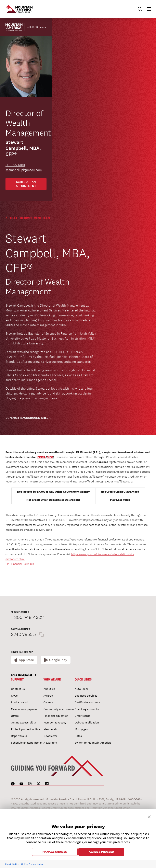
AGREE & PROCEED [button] (101, 852)
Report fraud (19, 736)
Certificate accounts (87, 702)
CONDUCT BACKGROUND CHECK (28, 418)
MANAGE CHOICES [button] (55, 852)
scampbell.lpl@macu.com (24, 170)
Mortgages (81, 729)
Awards (48, 696)
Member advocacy (55, 722)
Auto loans (82, 689)
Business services (86, 696)
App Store (26, 660)
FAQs (14, 696)
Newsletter (50, 736)
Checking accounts (87, 709)
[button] (147, 9)
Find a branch (20, 702)
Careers (48, 702)
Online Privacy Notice (32, 864)
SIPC (50, 457)
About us (49, 689)
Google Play (58, 660)
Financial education (56, 716)
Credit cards (82, 716)
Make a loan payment (24, 709)
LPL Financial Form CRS (20, 564)
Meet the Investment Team (28, 218)
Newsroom (50, 743)
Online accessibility (23, 722)
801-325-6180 (15, 165)
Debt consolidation (87, 722)
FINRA (42, 457)
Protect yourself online (25, 729)
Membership (51, 729)
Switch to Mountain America (93, 743)
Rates (78, 736)
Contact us (18, 689)
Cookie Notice (12, 864)
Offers (15, 716)
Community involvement (59, 709)
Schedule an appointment (26, 184)
